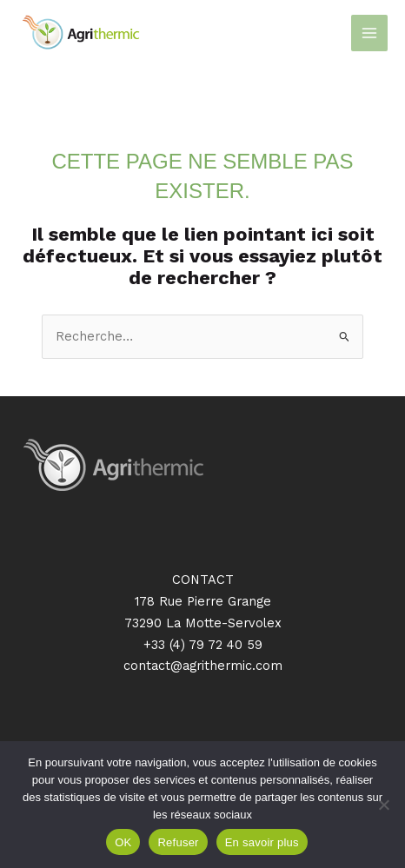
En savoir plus (262, 842)
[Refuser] (383, 805)
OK (123, 842)
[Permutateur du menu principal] (369, 33)
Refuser (178, 842)
